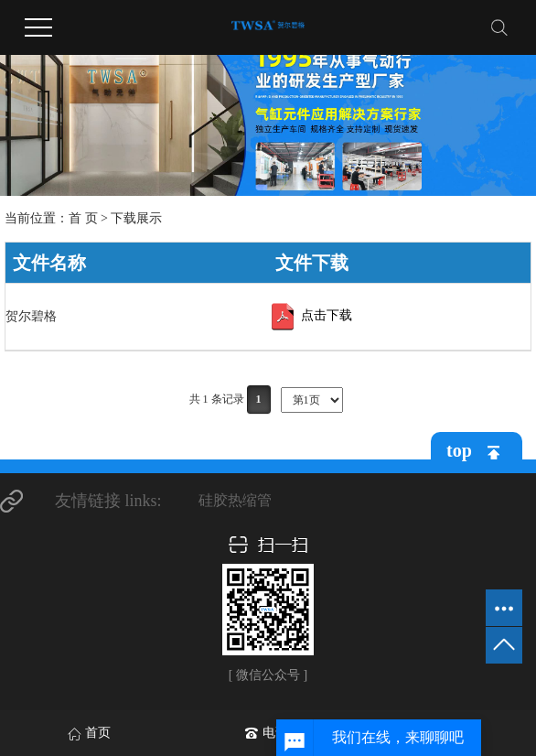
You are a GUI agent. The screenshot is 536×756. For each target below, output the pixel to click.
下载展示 (136, 218)
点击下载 (310, 317)
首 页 (83, 218)
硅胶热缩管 (235, 500)
